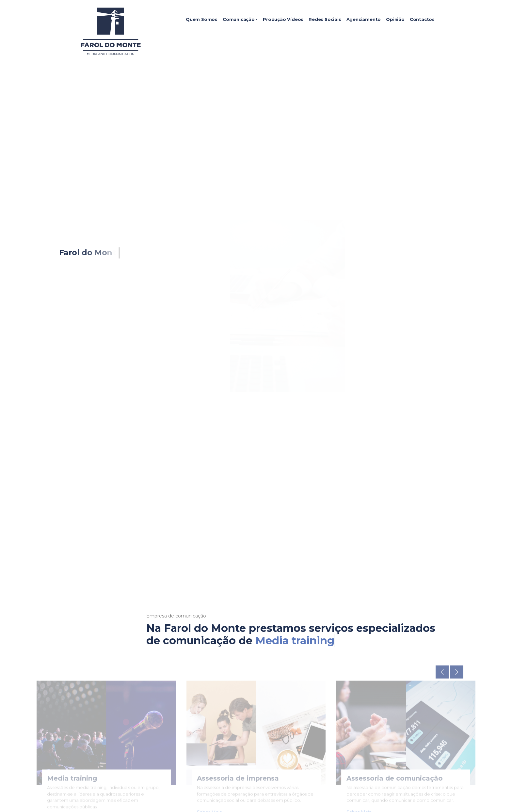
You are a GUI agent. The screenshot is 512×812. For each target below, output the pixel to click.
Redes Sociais (325, 19)
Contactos (422, 19)
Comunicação (239, 19)
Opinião (395, 19)
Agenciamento (364, 19)
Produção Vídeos (283, 19)
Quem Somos (202, 19)
